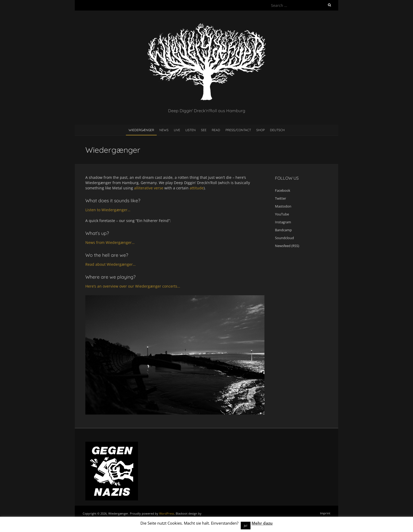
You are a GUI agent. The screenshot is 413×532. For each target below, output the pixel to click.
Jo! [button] (246, 526)
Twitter (281, 198)
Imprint (325, 513)
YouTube (282, 214)
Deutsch (277, 130)
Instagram (283, 222)
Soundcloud (284, 238)
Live (177, 130)
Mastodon (283, 206)
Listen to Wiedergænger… (108, 210)
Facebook (283, 190)
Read (216, 130)
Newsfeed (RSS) (287, 246)
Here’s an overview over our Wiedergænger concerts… (133, 286)
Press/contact (238, 130)
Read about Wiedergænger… (110, 264)
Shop (260, 130)
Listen (191, 130)
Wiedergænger (141, 130)
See (204, 130)
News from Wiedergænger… (110, 242)
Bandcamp (283, 230)
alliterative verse (149, 188)
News (164, 130)
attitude (197, 188)
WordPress (167, 513)
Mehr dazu (262, 523)
